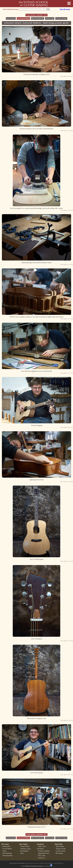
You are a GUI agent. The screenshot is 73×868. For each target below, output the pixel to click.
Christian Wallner (61, 18)
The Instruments (7, 856)
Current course (60, 851)
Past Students (24, 851)
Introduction (6, 846)
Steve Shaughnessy (38, 18)
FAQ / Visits (42, 856)
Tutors (4, 851)
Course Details (7, 849)
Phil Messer (59, 853)
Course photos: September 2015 (36, 15)
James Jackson (11, 18)
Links (22, 853)
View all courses (65, 9)
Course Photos (25, 846)
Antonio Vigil (50, 18)
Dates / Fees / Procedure (42, 848)
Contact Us (41, 858)
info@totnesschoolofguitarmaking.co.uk (34, 866)
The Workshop (7, 853)
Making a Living (25, 849)
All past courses (61, 849)
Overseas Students (44, 851)
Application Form (43, 853)
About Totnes (60, 846)
